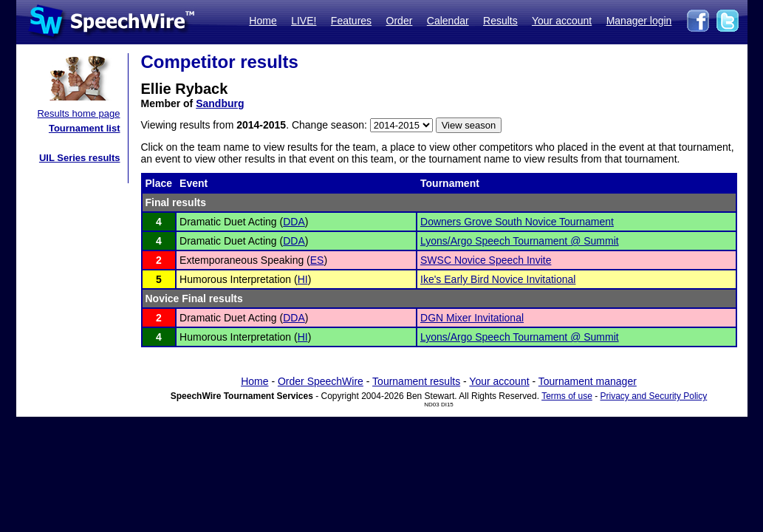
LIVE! (304, 21)
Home (263, 21)
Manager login (639, 21)
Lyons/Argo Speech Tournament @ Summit (520, 241)
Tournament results (416, 381)
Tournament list (85, 128)
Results (500, 21)
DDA (294, 222)
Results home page (78, 113)
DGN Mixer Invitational (472, 318)
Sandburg (220, 103)
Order (400, 21)
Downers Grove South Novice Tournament (517, 222)
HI (303, 279)
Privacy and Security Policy (654, 396)
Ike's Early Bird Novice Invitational (498, 279)
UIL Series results (80, 158)
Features (351, 21)
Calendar (448, 21)
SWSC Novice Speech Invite (486, 260)
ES (317, 260)
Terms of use (567, 396)
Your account (562, 21)
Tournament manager (588, 381)
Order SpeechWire (321, 381)
